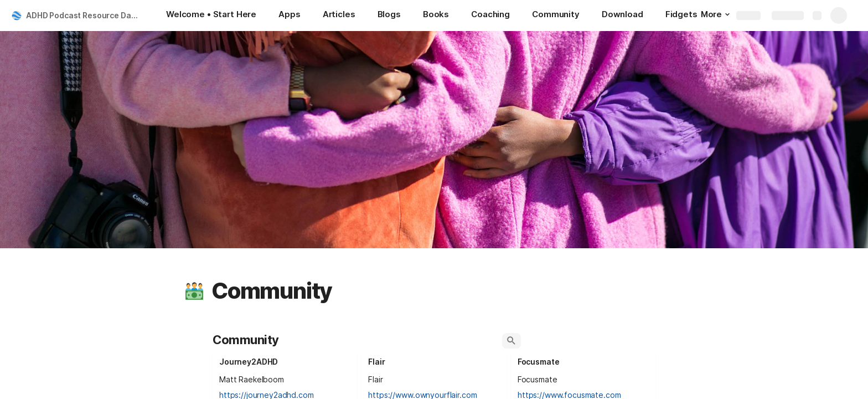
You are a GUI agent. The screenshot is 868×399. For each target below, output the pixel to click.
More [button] (715, 14)
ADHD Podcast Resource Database (85, 15)
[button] (194, 291)
